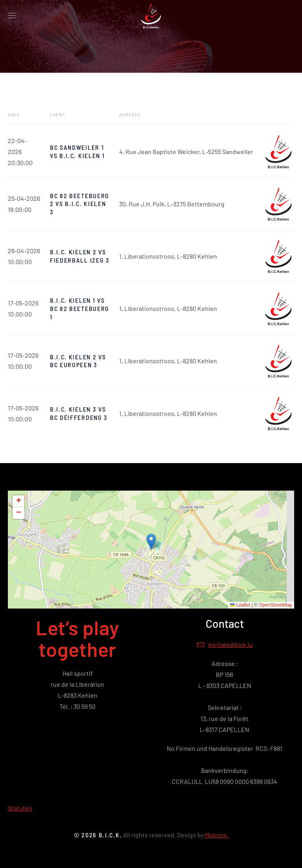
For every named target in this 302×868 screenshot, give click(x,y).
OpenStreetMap (275, 605)
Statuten (20, 808)
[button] (12, 16)
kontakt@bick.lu (231, 645)
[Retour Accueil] (151, 16)
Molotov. (216, 835)
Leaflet (240, 605)
